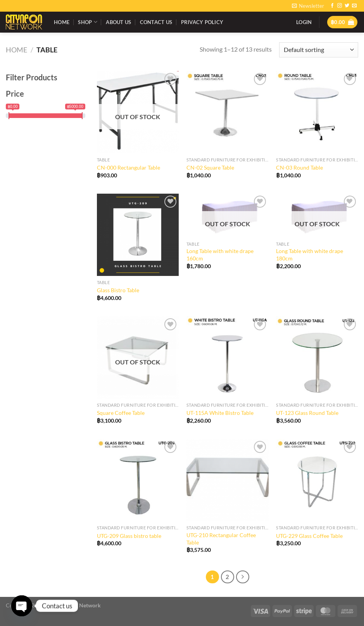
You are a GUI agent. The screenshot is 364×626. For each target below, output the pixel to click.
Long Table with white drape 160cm (220, 255)
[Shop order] (319, 50)
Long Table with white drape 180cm (310, 255)
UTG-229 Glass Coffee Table (309, 536)
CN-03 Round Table (299, 167)
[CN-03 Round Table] (317, 112)
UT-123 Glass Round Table (307, 413)
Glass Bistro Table (118, 290)
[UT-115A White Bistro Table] (228, 357)
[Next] (243, 577)
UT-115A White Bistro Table (220, 413)
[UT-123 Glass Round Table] (317, 357)
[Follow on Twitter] (347, 6)
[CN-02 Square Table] (228, 112)
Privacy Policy (202, 22)
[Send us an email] (354, 6)
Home (62, 22)
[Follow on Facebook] (332, 6)
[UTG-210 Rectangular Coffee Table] (228, 480)
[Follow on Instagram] (340, 6)
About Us (118, 22)
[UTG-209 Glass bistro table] (138, 480)
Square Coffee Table (121, 413)
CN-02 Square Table (210, 167)
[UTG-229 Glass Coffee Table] (317, 480)
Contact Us (156, 22)
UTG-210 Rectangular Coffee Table (221, 539)
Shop (87, 22)
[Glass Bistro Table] (138, 235)
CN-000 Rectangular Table (129, 167)
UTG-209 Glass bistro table (129, 536)
